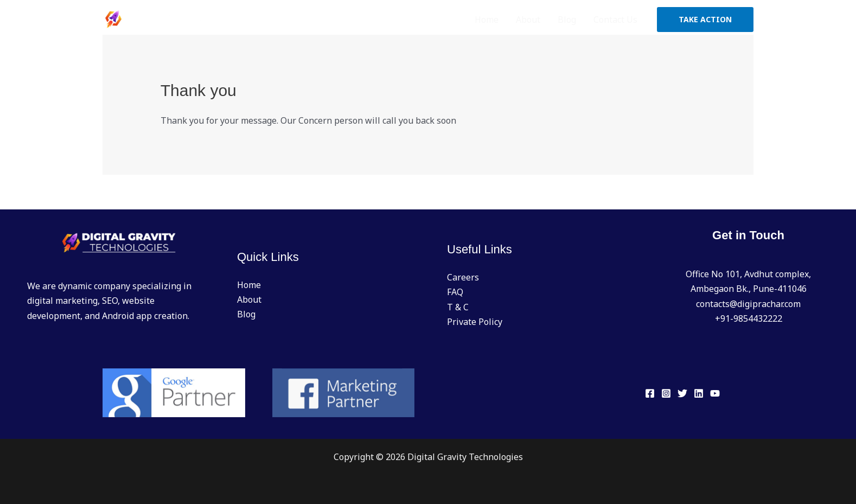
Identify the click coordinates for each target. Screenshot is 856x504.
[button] (705, 20)
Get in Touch (748, 235)
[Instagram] (666, 393)
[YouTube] (715, 393)
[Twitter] (682, 393)
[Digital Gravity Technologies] (157, 18)
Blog (567, 20)
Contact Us (615, 20)
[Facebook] (650, 393)
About (528, 20)
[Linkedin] (699, 393)
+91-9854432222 (749, 318)
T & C (458, 307)
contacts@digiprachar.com (748, 304)
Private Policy (475, 322)
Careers (463, 277)
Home (487, 20)
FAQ (455, 292)
